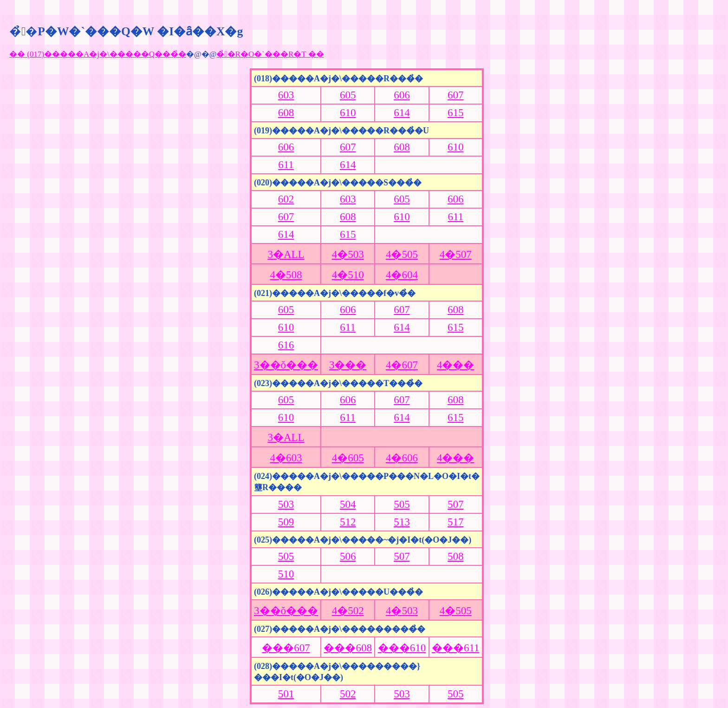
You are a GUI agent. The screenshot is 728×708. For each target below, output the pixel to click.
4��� (456, 365)
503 (286, 504)
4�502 (348, 611)
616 (286, 345)
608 (286, 113)
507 (456, 504)
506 (348, 556)
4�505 (402, 254)
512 (348, 522)
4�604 (402, 275)
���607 (286, 648)
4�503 (348, 254)
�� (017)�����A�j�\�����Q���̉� (98, 54)
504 (348, 504)
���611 (456, 648)
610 (348, 113)
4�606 (402, 458)
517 (456, 522)
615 (456, 113)
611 (286, 165)
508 (456, 556)
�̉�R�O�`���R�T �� (270, 54)
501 (286, 694)
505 (402, 504)
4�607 (402, 365)
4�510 (348, 275)
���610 (402, 648)
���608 (348, 648)
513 (402, 522)
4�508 (286, 275)
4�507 (456, 254)
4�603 (286, 458)
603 (286, 95)
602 (286, 199)
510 (286, 574)
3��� (348, 365)
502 (348, 694)
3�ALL (286, 254)
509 (286, 522)
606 (402, 95)
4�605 (348, 458)
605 (348, 95)
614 (402, 113)
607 (456, 95)
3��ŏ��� (286, 365)
